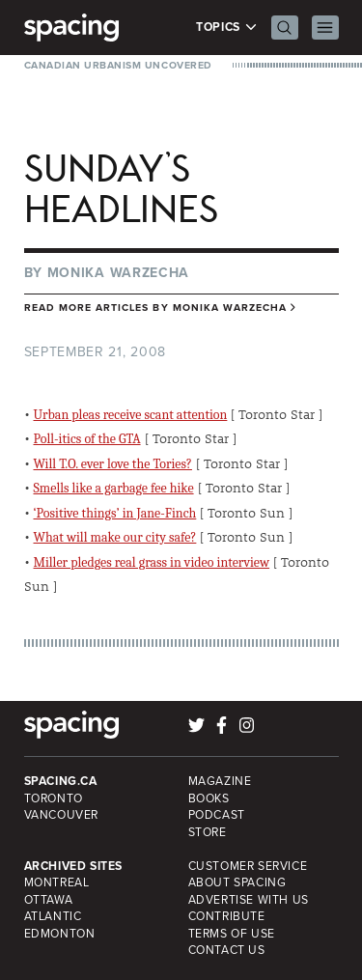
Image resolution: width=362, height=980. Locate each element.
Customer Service (248, 866)
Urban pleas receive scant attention (131, 415)
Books (209, 798)
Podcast (217, 815)
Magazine (220, 781)
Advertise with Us (249, 900)
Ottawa (49, 900)
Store (208, 832)
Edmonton (60, 934)
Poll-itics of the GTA (87, 439)
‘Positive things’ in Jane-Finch (115, 513)
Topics (226, 28)
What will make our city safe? (115, 537)
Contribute (227, 916)
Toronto (54, 798)
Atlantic (53, 916)
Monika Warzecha (119, 273)
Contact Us (227, 950)
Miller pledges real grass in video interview (152, 562)
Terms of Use (232, 934)
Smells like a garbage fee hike (114, 488)
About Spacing (237, 882)
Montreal (57, 882)
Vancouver (62, 815)
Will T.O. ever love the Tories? (113, 464)
